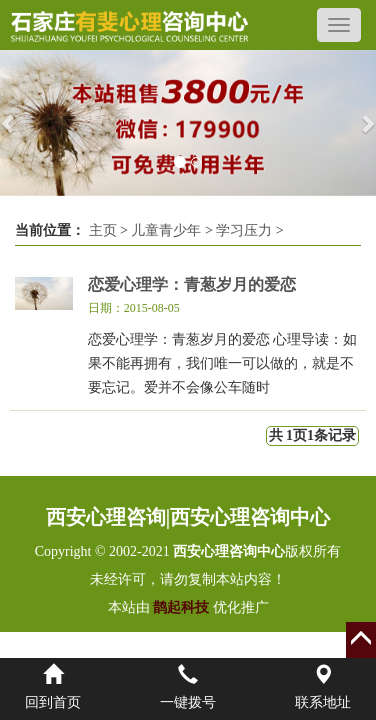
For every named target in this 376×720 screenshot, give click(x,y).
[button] (9, 123)
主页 (103, 230)
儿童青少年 (166, 230)
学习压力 (244, 230)
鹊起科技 (181, 607)
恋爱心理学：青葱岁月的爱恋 (192, 284)
